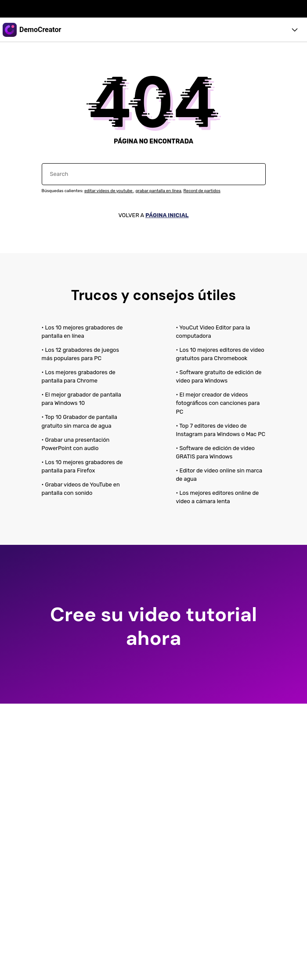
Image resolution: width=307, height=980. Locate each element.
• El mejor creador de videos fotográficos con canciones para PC (218, 403)
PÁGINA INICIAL (167, 215)
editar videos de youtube (109, 191)
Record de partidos (202, 191)
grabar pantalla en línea (159, 191)
